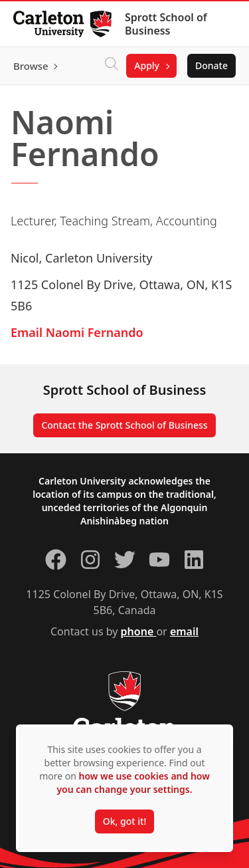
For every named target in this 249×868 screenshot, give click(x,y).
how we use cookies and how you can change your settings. (133, 783)
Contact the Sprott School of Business (124, 425)
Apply (147, 65)
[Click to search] (112, 66)
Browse (31, 66)
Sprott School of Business (166, 24)
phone (139, 631)
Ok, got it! (124, 821)
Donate (211, 65)
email (184, 631)
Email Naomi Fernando (77, 332)
